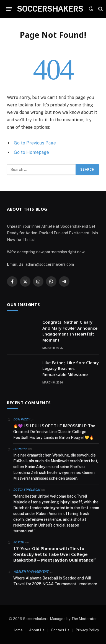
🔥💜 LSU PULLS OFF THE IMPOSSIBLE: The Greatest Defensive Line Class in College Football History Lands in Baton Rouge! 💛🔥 (54, 432)
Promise (20, 449)
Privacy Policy (87, 630)
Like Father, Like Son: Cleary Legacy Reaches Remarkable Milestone (71, 368)
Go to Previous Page (35, 143)
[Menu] (9, 9)
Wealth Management (31, 572)
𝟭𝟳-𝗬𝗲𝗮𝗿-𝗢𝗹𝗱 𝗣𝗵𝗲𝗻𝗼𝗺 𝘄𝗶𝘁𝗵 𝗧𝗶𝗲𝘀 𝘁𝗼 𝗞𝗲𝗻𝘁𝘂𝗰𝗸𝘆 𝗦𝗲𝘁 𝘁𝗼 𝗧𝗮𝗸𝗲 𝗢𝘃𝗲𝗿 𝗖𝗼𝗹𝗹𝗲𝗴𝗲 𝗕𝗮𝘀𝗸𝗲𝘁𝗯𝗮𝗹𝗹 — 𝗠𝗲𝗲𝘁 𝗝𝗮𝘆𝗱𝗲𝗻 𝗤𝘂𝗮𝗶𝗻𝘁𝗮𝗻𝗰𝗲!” (55, 554)
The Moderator (84, 619)
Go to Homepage (31, 152)
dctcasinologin (27, 490)
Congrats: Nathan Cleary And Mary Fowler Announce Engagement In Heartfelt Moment (70, 331)
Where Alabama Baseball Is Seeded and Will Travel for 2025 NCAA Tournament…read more (55, 581)
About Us (37, 630)
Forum (19, 542)
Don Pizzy (22, 419)
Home (18, 630)
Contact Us (60, 630)
